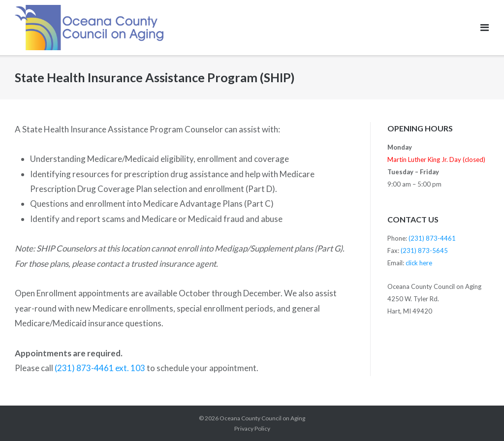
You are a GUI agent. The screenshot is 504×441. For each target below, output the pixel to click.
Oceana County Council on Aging (262, 418)
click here (419, 263)
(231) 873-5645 (424, 251)
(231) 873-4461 (432, 238)
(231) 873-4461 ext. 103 (100, 368)
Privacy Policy (252, 428)
